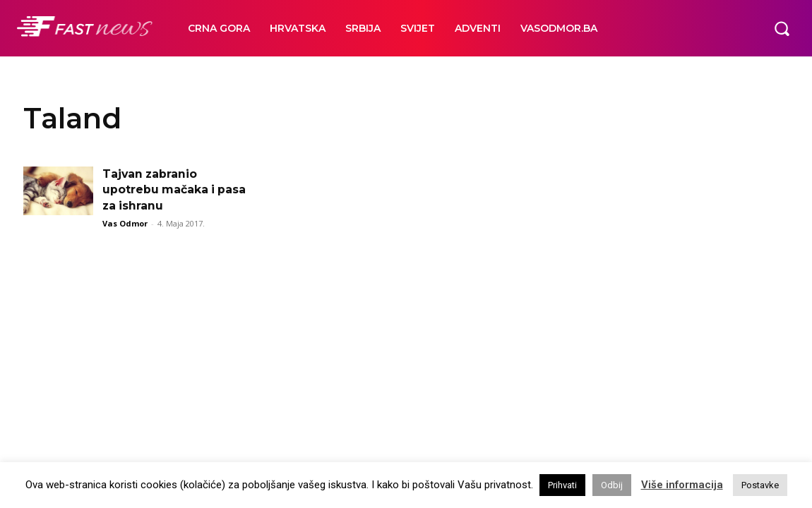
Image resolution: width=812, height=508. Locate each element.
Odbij (612, 485)
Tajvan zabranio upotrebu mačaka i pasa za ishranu (175, 190)
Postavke (760, 485)
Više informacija (682, 485)
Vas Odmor (125, 223)
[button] (782, 28)
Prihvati (562, 485)
